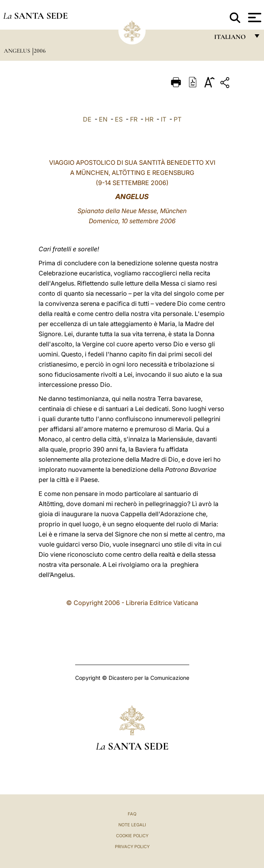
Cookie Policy (132, 836)
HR (149, 119)
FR (134, 119)
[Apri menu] (254, 18)
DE (87, 119)
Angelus (18, 51)
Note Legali (132, 825)
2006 (40, 51)
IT (164, 119)
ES (119, 119)
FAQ (132, 814)
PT (178, 119)
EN (103, 119)
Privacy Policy (132, 847)
